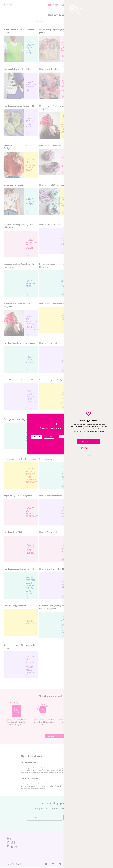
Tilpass (89, 455)
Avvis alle (84, 448)
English (49, 437)
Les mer (42, 790)
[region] (89, 434)
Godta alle (85, 442)
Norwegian (37, 437)
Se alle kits (53, 737)
